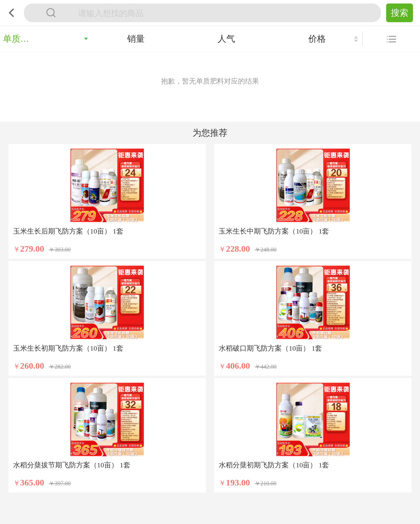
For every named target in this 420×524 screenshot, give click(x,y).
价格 (317, 39)
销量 (136, 39)
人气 (226, 39)
